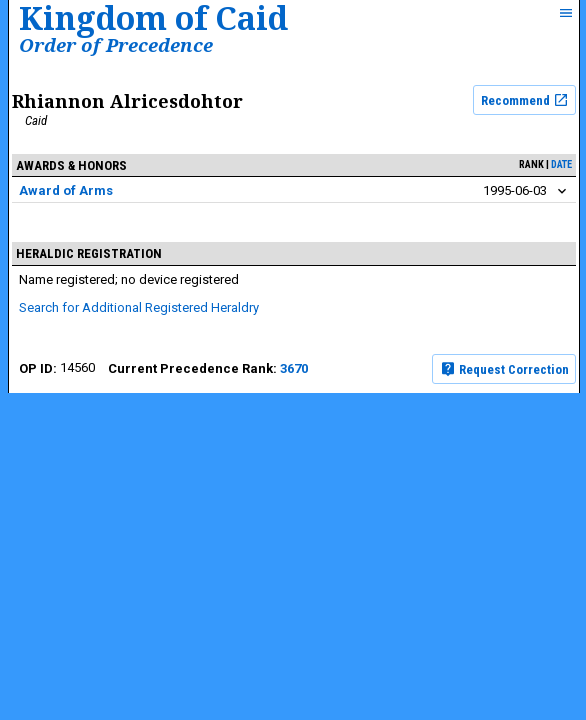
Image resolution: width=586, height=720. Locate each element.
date (561, 164)
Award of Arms (66, 190)
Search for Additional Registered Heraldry (139, 307)
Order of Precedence (116, 44)
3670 (294, 368)
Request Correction (504, 369)
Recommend (525, 100)
